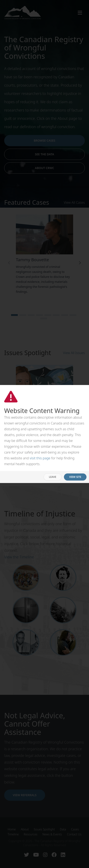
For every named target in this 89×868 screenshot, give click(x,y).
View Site (75, 477)
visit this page (40, 458)
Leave (53, 477)
